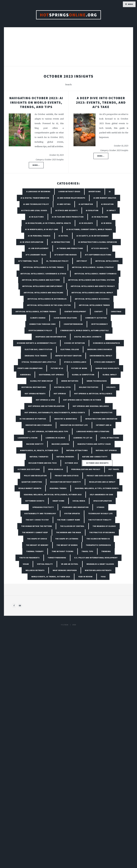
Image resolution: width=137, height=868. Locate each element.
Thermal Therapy (35, 551)
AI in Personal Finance (39, 236)
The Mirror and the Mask (69, 532)
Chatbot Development (75, 312)
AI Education (107, 204)
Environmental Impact (101, 356)
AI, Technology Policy (57, 261)
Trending (106, 551)
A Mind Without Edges (69, 192)
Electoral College (70, 349)
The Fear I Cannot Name (69, 520)
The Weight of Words (67, 545)
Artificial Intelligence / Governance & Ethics (43, 274)
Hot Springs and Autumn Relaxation (46, 406)
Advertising (95, 192)
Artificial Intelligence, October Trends (36, 312)
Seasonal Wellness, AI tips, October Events (97, 488)
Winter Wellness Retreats (98, 570)
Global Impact (110, 375)
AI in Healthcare (100, 217)
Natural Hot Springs (106, 450)
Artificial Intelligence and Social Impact (92, 293)
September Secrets (35, 501)
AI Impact (111, 210)
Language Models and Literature (93, 431)
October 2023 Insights (97, 463)
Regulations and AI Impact (102, 482)
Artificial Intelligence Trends (94, 305)
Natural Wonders (65, 457)
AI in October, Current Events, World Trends (89, 229)
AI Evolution (92, 210)
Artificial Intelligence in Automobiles (47, 299)
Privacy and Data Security (100, 476)
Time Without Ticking (63, 551)
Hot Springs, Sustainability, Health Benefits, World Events (55, 413)
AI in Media (106, 223)
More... (36, 165)
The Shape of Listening (67, 539)
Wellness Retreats (35, 570)
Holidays (111, 387)
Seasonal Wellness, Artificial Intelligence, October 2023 (53, 495)
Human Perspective (103, 413)
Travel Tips (87, 551)
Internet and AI (104, 425)
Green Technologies (97, 381)
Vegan (26, 564)
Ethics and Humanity (105, 362)
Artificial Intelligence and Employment (42, 286)
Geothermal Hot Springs (51, 375)
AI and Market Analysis (105, 198)
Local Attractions (110, 438)
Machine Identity (35, 444)
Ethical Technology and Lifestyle (39, 362)
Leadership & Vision (28, 438)
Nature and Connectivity (95, 457)
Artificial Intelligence (107, 261)
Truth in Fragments (29, 558)
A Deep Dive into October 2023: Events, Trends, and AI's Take (101, 102)
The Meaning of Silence (104, 526)
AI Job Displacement (39, 248)
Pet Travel (114, 469)
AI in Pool (63, 236)
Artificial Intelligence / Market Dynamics (96, 274)
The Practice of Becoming (102, 532)
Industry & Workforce (66, 419)
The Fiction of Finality (100, 520)
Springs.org (68, 15)
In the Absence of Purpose (33, 419)
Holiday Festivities (89, 387)
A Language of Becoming (38, 192)
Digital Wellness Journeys (88, 337)
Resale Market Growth (30, 488)
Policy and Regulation (35, 476)
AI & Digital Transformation (35, 198)
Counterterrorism (73, 324)
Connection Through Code (42, 324)
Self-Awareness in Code (102, 495)
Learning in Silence (55, 438)
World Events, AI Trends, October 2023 (51, 577)
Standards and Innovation (75, 507)
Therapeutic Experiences (98, 545)
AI (110, 192)
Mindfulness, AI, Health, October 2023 (39, 450)
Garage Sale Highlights (107, 368)
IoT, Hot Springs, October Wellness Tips (48, 431)
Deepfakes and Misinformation (51, 337)
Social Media (79, 501)
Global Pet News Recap (42, 381)
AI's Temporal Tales (28, 261)
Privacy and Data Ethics (67, 476)
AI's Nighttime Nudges (66, 255)
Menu (131, 4)
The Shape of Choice (37, 539)
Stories (101, 507)
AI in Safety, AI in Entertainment (93, 236)
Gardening (25, 375)
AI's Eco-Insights (100, 248)
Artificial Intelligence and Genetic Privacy (93, 286)
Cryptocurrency (99, 324)
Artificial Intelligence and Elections (41, 280)
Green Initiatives (70, 381)
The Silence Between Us (98, 539)
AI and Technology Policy (36, 204)
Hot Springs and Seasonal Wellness (91, 406)
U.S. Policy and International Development (96, 558)
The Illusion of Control (72, 526)
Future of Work (79, 368)
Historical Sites (62, 387)
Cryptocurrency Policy (40, 330)
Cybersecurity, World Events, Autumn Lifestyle (84, 330)
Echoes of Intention (75, 343)
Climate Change (38, 318)
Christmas (116, 312)
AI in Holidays (86, 223)
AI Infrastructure (61, 242)
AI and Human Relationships (71, 198)
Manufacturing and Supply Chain (94, 444)
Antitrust (82, 261)
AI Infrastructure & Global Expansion (98, 242)
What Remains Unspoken (65, 570)
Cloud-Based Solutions (65, 318)
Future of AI (57, 368)
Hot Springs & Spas (45, 400)
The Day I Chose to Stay (37, 520)
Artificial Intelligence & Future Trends (43, 267)
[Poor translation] (16, 806)
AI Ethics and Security (67, 210)
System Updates (72, 513)
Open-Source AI (56, 469)
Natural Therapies (39, 457)
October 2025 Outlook (29, 469)
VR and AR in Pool (70, 564)
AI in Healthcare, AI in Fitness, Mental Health (48, 223)
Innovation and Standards (39, 425)
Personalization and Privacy (86, 469)
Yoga (103, 577)
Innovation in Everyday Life (74, 425)
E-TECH (65, 625)
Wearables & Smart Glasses (100, 564)
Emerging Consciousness (100, 349)
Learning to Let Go (83, 438)
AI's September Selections (98, 255)
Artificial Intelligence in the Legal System (49, 305)
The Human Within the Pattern (37, 526)
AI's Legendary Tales (36, 255)
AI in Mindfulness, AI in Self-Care (42, 229)
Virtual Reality (45, 564)
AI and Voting (64, 204)
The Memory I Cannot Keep (35, 532)
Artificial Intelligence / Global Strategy (93, 267)
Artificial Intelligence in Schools (92, 299)
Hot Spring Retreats (35, 394)
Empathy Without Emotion (68, 356)
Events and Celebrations (30, 368)
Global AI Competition (83, 375)
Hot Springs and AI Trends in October (82, 400)
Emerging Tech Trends (36, 356)
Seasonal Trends (58, 488)
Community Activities (96, 318)
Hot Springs (60, 394)
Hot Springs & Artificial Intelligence (93, 394)
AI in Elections (36, 217)
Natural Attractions (77, 450)
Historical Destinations (34, 387)
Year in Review (85, 577)
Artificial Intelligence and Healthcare (43, 293)
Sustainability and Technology (40, 513)
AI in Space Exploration (32, 242)
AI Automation (86, 204)
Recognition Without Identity (66, 482)
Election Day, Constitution (39, 349)
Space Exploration (103, 501)
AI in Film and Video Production (68, 217)
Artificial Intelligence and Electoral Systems (92, 280)
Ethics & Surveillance (75, 362)
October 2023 (71, 463)
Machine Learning (60, 444)
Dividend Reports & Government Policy (37, 343)
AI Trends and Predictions (70, 248)
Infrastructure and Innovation (101, 419)
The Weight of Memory (37, 545)
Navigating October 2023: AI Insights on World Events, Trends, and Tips (36, 102)
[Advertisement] (68, 49)
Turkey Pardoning (57, 558)
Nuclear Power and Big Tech (43, 463)
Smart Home (58, 501)
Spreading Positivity (43, 507)
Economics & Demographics (107, 343)
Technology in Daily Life (100, 513)
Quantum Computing (32, 482)
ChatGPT (99, 312)
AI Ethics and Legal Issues (34, 210)
